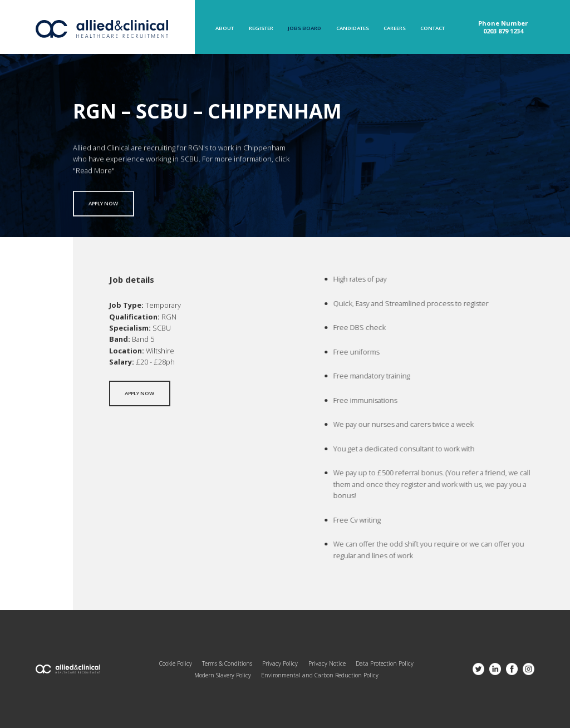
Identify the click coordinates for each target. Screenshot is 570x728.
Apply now (103, 207)
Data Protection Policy (385, 663)
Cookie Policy (176, 663)
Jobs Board (304, 28)
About (225, 28)
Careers (395, 28)
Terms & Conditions (227, 663)
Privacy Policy (280, 663)
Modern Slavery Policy (223, 675)
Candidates (353, 28)
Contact (433, 28)
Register (261, 28)
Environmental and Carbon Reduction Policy (320, 675)
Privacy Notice (327, 663)
